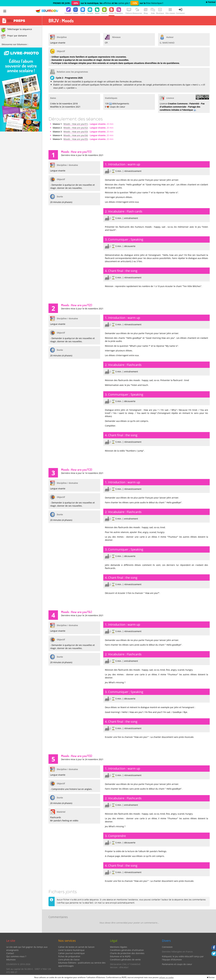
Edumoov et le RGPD (120, 956)
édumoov (11, 960)
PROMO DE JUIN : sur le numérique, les (78, 3)
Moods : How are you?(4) (76, 135)
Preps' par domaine (14, 36)
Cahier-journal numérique (71, 953)
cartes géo (123, 3)
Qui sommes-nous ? (16, 956)
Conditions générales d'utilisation (127, 950)
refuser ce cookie (166, 977)
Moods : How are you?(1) (76, 124)
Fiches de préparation (69, 956)
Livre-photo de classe (69, 960)
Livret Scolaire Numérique (71, 950)
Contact (10, 953)
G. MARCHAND (167, 43)
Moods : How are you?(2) (76, 128)
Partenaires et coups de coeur (177, 964)
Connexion (167, 947)
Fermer (211, 2)
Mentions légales (119, 947)
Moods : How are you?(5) (76, 139)
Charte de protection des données (127, 953)
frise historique (154, 3)
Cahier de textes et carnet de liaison (76, 947)
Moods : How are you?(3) (76, 132)
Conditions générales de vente (125, 960)
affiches (107, 3)
